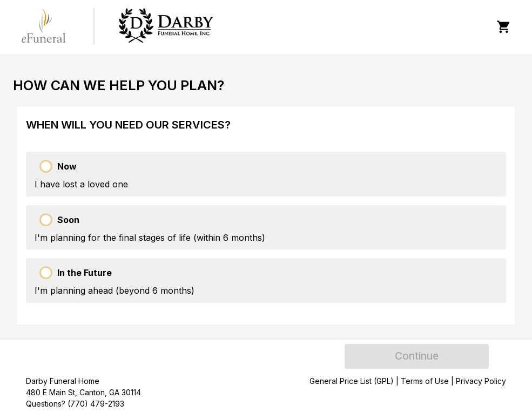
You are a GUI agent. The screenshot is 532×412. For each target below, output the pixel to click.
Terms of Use (425, 381)
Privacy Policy (481, 381)
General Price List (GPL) (352, 381)
